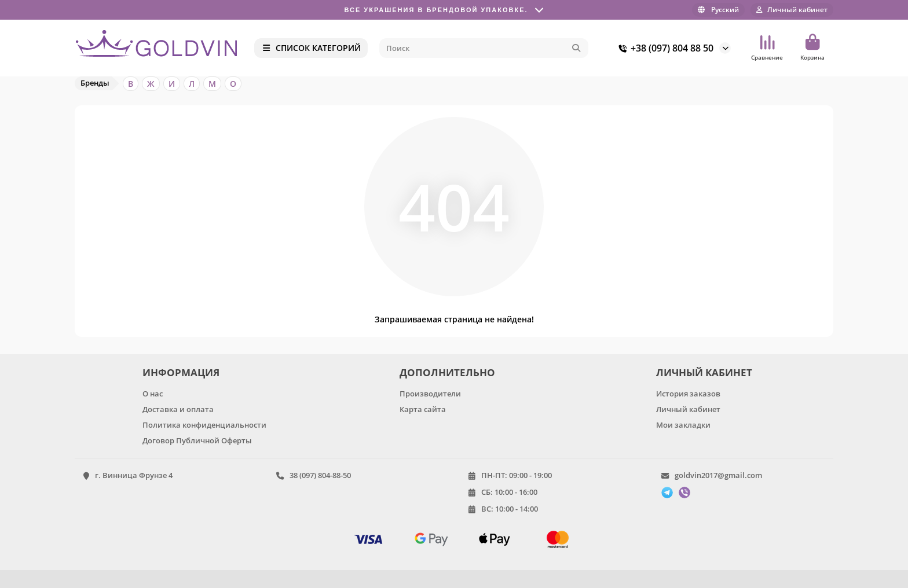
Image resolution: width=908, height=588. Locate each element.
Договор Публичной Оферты (197, 440)
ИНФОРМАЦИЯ (181, 372)
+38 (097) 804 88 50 (664, 48)
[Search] (484, 48)
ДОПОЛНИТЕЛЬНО (447, 372)
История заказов (688, 394)
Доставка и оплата (178, 409)
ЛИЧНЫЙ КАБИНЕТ (704, 372)
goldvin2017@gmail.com (718, 475)
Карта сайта (423, 409)
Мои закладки (683, 425)
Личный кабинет (688, 409)
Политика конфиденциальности (204, 425)
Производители (430, 394)
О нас (153, 394)
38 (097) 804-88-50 (320, 475)
